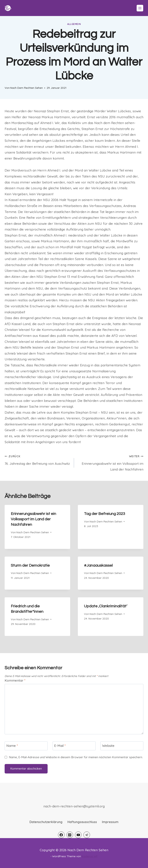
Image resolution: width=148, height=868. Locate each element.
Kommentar (15, 680)
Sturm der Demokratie (30, 565)
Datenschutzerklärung (46, 822)
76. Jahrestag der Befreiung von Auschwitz (38, 459)
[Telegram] (87, 835)
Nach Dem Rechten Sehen (26, 88)
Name (12, 746)
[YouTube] (78, 835)
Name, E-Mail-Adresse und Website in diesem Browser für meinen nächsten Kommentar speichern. (76, 757)
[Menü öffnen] (140, 8)
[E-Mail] (74, 746)
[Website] (122, 746)
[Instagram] (70, 835)
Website (108, 746)
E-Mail (60, 746)
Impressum (110, 822)
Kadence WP (90, 856)
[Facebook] (61, 835)
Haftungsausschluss (82, 822)
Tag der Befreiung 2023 (105, 514)
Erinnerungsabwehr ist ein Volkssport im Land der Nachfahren (110, 462)
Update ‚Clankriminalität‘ (106, 606)
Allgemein (74, 24)
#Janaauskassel (98, 565)
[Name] (26, 746)
